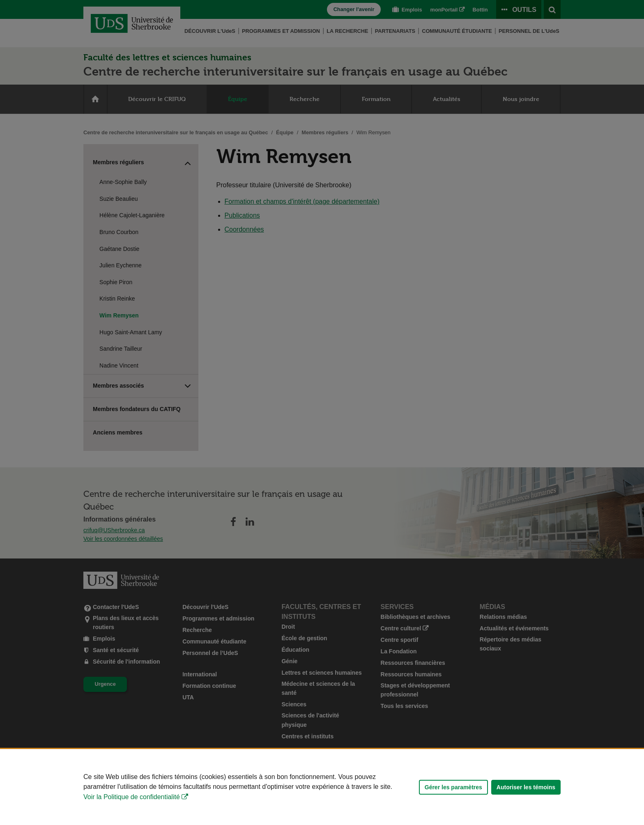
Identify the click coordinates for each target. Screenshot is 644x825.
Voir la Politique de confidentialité (132, 797)
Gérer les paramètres (453, 787)
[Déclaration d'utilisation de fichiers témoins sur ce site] (322, 787)
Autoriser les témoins (526, 787)
